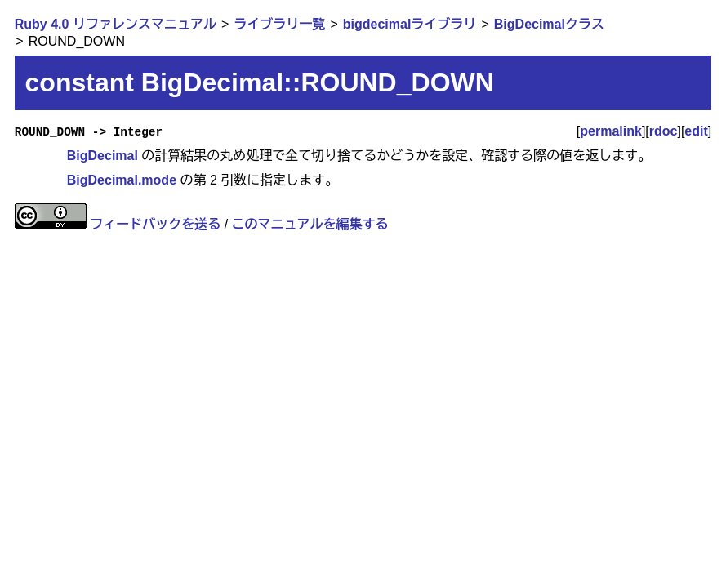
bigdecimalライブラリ (410, 24)
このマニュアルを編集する (310, 224)
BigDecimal (102, 156)
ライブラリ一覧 (279, 24)
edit (696, 131)
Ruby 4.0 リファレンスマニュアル (116, 24)
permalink (611, 131)
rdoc (664, 131)
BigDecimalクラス (549, 24)
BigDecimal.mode (122, 180)
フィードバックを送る (155, 224)
